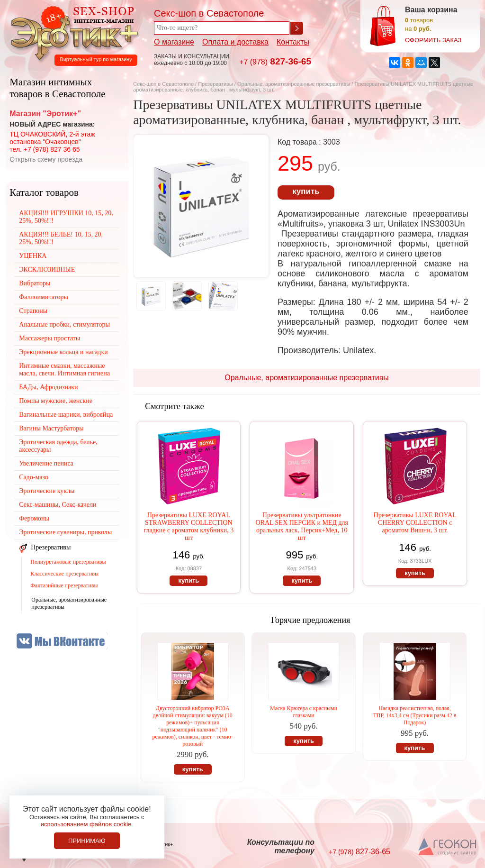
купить (306, 191)
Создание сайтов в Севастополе (448, 847)
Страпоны (33, 311)
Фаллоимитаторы (44, 297)
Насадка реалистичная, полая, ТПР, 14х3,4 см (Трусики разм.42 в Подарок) (415, 715)
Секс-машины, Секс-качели (58, 505)
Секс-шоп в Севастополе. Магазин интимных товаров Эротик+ (72, 32)
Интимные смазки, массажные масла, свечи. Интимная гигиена (64, 370)
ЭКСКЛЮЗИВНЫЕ (47, 270)
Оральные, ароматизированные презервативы (294, 84)
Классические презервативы (64, 574)
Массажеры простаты (49, 338)
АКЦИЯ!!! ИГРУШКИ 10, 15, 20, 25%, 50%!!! (66, 217)
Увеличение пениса (46, 463)
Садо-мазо (34, 477)
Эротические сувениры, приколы (65, 532)
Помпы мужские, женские (56, 401)
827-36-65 (275, 61)
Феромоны (34, 518)
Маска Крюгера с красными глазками (304, 712)
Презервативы (216, 84)
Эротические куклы (47, 491)
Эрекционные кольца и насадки (63, 352)
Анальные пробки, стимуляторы (64, 324)
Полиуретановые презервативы (68, 562)
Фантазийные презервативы (64, 585)
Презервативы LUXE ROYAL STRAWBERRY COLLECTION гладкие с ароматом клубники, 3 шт (189, 526)
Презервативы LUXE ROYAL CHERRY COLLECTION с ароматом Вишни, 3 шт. (415, 523)
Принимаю (87, 841)
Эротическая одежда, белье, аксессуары (58, 446)
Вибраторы (35, 283)
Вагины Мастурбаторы (51, 428)
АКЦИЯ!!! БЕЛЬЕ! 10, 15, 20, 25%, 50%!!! (61, 238)
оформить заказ (433, 40)
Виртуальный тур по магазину (96, 59)
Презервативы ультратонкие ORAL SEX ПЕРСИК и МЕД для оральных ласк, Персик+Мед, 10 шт (302, 526)
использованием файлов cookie (86, 824)
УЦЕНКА (33, 256)
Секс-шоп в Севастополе (163, 84)
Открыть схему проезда (46, 159)
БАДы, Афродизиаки (48, 387)
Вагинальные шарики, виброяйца (66, 415)
